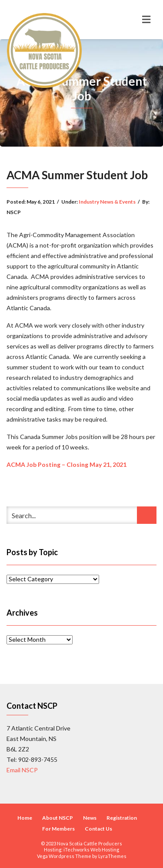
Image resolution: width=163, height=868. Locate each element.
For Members (58, 829)
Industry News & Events (107, 202)
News (90, 818)
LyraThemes (112, 856)
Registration (122, 818)
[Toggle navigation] (146, 20)
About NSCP (58, 818)
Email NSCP (22, 770)
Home (25, 818)
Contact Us (98, 829)
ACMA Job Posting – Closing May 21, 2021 (67, 464)
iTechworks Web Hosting (91, 850)
